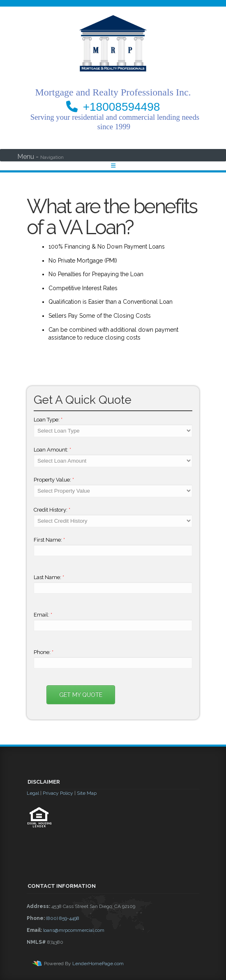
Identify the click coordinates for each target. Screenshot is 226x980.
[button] (113, 850)
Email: (43, 615)
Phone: (44, 652)
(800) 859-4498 (63, 918)
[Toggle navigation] (113, 166)
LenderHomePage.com (98, 964)
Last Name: (49, 577)
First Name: (49, 540)
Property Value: (54, 480)
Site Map (87, 793)
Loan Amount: (52, 450)
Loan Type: (48, 420)
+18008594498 (122, 107)
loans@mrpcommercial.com (74, 930)
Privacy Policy (58, 793)
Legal (33, 793)
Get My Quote (81, 695)
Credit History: (52, 510)
